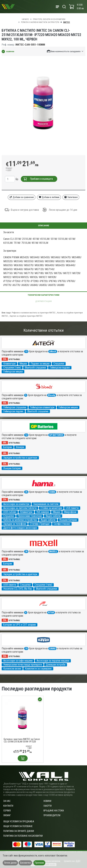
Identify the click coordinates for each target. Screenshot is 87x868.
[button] (65, 51)
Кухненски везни (12, 669)
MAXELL (53, 551)
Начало (25, 19)
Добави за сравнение (22, 197)
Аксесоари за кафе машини (18, 661)
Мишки (23, 364)
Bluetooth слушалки (35, 368)
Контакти (8, 806)
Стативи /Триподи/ (40, 524)
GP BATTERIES (56, 435)
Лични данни (10, 863)
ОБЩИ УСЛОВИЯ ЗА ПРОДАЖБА (19, 821)
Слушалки (59, 364)
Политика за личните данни (19, 831)
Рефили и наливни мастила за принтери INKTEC (34, 313)
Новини (47, 801)
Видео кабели (53, 516)
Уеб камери (43, 512)
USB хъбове (10, 512)
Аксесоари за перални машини (53, 661)
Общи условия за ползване (18, 826)
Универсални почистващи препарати (23, 665)
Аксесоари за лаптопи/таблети (20, 508)
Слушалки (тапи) (12, 368)
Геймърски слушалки (15, 407)
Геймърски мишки (13, 372)
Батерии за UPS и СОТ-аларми (20, 625)
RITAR (51, 613)
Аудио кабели (48, 520)
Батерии (8, 447)
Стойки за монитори (51, 508)
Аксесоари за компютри (16, 504)
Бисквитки (25, 863)
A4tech (53, 351)
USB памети (72, 508)
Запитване (71, 197)
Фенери (20, 447)
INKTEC (67, 22)
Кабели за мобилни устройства (20, 520)
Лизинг (7, 815)
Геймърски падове (60, 368)
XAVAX (52, 649)
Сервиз (7, 811)
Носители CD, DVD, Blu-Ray (18, 589)
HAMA (52, 492)
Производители (52, 815)
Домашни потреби (56, 665)
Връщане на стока (54, 811)
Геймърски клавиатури (42, 407)
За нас (7, 801)
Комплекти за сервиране (38, 669)
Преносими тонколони (30, 516)
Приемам (39, 863)
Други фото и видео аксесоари (20, 528)
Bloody (52, 395)
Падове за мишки (40, 364)
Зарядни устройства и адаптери (20, 458)
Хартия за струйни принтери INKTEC (26, 316)
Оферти (48, 806)
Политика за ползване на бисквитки (23, 836)
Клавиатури (9, 364)
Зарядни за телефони (15, 524)
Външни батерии (12, 468)
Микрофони (70, 512)
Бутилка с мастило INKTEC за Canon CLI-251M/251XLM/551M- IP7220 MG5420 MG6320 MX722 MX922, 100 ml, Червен (22, 740)
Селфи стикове (62, 524)
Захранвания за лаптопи (46, 504)
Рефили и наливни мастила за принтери (40, 22)
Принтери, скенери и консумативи (49, 19)
